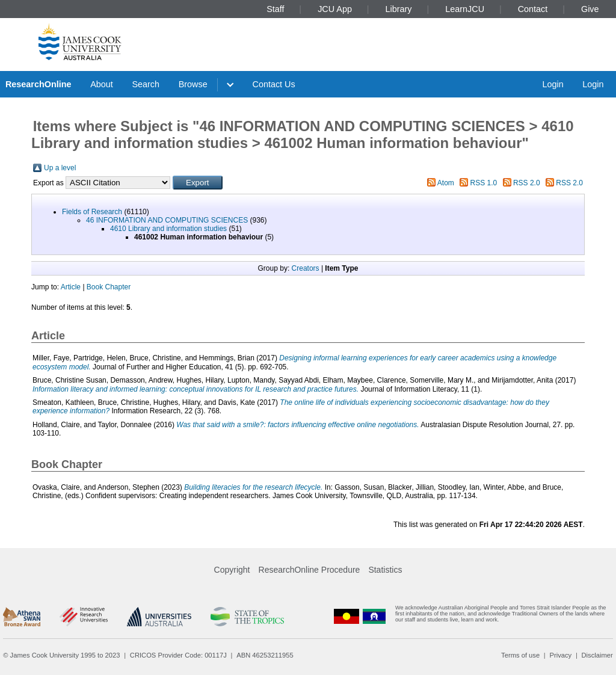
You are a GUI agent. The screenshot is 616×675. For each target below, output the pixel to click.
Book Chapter (109, 287)
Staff (275, 9)
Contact (533, 9)
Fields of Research (92, 212)
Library (399, 9)
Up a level (60, 168)
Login (553, 84)
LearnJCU (465, 9)
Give (590, 9)
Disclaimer (597, 655)
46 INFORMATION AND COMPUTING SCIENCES (167, 220)
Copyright (232, 570)
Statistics (385, 570)
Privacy (560, 655)
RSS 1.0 (484, 183)
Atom (446, 183)
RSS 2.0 (527, 183)
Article (71, 287)
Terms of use (520, 655)
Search (146, 84)
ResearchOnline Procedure (310, 570)
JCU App (335, 9)
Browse (193, 84)
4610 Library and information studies (168, 229)
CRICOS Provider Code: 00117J (178, 655)
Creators (306, 268)
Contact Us (274, 84)
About (102, 84)
